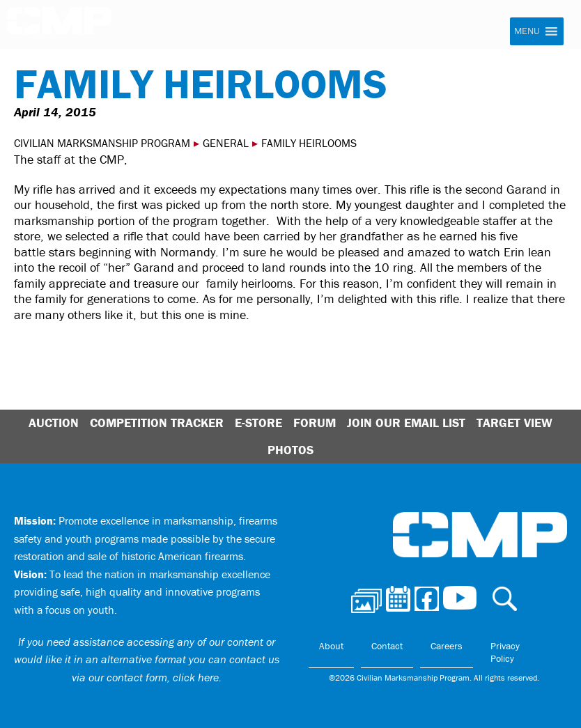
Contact (387, 646)
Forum (315, 423)
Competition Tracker (157, 423)
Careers (447, 646)
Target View (514, 423)
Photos (290, 450)
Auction (54, 423)
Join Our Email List (406, 423)
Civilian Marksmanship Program (59, 25)
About (331, 646)
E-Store (258, 423)
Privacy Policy (505, 652)
